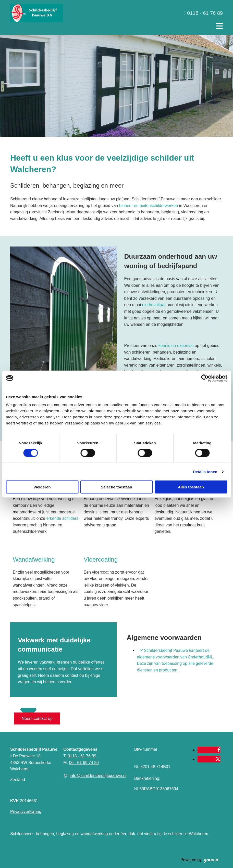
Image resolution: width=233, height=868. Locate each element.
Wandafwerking (34, 559)
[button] (37, 718)
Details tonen (205, 471)
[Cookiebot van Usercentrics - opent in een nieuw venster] (205, 378)
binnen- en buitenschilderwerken (149, 206)
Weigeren (42, 487)
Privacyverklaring (26, 812)
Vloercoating (101, 559)
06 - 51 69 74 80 (84, 763)
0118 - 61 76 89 (82, 756)
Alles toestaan (191, 487)
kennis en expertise (176, 346)
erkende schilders (62, 518)
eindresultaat (154, 305)
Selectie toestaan (116, 487)
